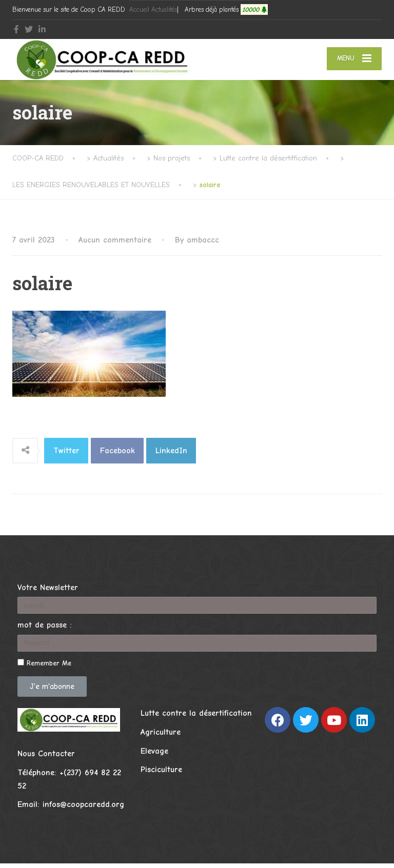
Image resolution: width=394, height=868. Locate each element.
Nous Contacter (46, 759)
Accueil (139, 9)
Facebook (117, 455)
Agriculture (161, 737)
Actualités (164, 9)
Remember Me (44, 668)
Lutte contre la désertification (196, 718)
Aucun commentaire (115, 245)
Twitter (66, 455)
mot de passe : (45, 630)
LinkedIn (171, 455)
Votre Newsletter (48, 592)
